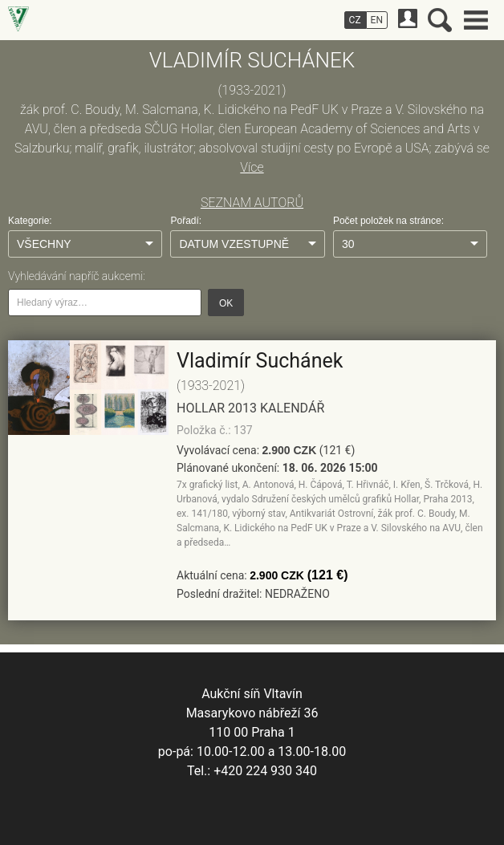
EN (377, 20)
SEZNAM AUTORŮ (252, 203)
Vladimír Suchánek (260, 361)
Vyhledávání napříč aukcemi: (77, 276)
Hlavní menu (476, 20)
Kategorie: (30, 221)
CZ (355, 20)
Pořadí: (186, 221)
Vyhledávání (440, 20)
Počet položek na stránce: (388, 221)
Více (252, 167)
